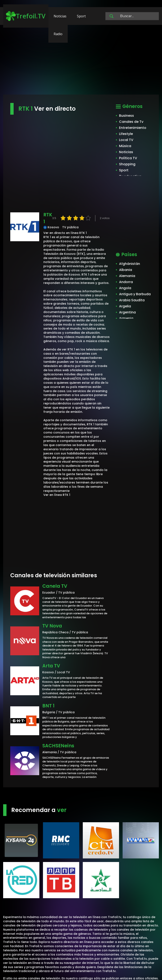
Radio (58, 34)
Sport (81, 16)
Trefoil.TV (26, 16)
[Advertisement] (81, 62)
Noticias (60, 16)
